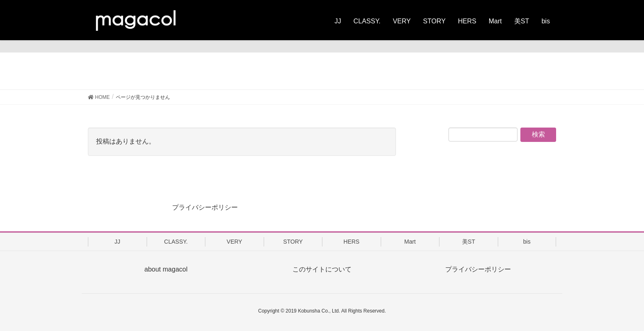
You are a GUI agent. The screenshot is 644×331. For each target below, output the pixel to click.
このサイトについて (322, 269)
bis (527, 242)
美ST (469, 242)
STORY (293, 242)
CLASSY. (176, 242)
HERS (351, 242)
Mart (410, 242)
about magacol (166, 269)
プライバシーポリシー (205, 207)
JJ (117, 242)
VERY (235, 242)
